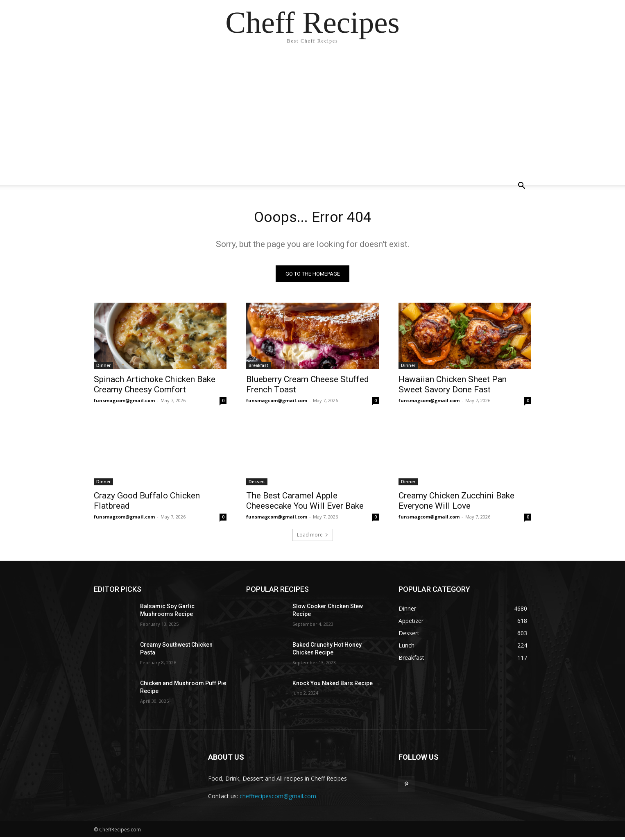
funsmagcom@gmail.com (124, 403)
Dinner (103, 368)
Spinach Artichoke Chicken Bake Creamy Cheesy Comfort (155, 387)
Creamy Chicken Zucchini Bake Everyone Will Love (456, 503)
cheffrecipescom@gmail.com (278, 799)
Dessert (257, 484)
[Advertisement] (312, 115)
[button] (521, 187)
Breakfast (258, 368)
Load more (313, 537)
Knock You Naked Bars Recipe (333, 686)
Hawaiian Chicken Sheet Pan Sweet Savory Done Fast (453, 387)
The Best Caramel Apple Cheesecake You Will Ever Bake (305, 503)
